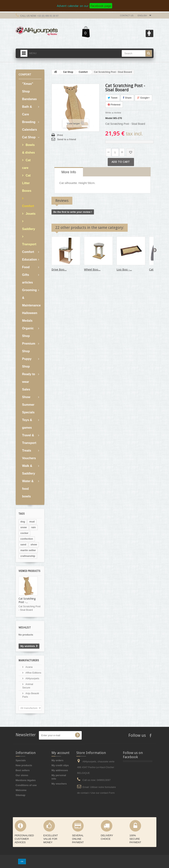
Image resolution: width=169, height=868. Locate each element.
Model (109, 118)
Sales (26, 389)
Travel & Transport (29, 439)
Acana (29, 667)
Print (60, 135)
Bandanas (29, 99)
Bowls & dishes (29, 149)
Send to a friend (67, 139)
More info (69, 172)
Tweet (113, 98)
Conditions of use (26, 785)
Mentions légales (26, 780)
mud (32, 522)
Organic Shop (28, 332)
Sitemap (21, 795)
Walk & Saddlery (29, 470)
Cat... (152, 270)
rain (33, 527)
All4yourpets (32, 678)
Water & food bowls (28, 489)
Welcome (21, 790)
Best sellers (23, 770)
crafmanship (28, 556)
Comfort (28, 206)
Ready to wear (29, 378)
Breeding (29, 122)
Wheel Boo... (92, 270)
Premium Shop (29, 347)
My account (60, 753)
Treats (27, 451)
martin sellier (28, 550)
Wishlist (25, 628)
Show (26, 397)
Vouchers (29, 458)
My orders (57, 760)
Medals (27, 321)
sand (23, 545)
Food (26, 267)
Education (30, 260)
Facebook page (101, 6)
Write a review (113, 113)
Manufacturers (29, 660)
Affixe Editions (33, 673)
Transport (29, 244)
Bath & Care (27, 111)
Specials (21, 760)
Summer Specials (28, 408)
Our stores (22, 775)
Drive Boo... (59, 270)
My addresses (60, 770)
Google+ (143, 98)
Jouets (30, 214)
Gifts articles (28, 279)
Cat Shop (29, 137)
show (34, 545)
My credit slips (60, 765)
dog (23, 522)
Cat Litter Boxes (27, 183)
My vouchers (59, 784)
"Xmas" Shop (28, 88)
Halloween (30, 313)
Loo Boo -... (124, 270)
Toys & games (27, 424)
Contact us (127, 15)
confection (27, 539)
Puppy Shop (27, 363)
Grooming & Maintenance (31, 298)
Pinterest (114, 105)
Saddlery (29, 229)
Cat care (26, 164)
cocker (24, 533)
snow (24, 527)
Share (127, 98)
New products (24, 765)
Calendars (30, 130)
